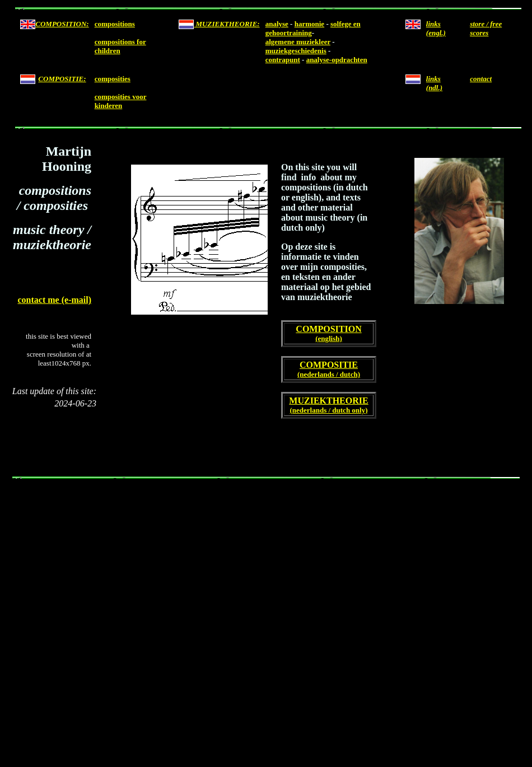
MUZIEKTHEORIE (328, 401)
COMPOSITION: (62, 24)
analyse (277, 24)
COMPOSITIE (329, 365)
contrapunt (283, 60)
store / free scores (486, 28)
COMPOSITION (328, 329)
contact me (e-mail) (55, 300)
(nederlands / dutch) (329, 374)
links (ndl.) (434, 83)
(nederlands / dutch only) (328, 410)
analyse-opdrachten (337, 60)
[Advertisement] (105, 617)
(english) (329, 338)
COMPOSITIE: (62, 79)
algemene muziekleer (298, 42)
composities (113, 79)
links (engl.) (436, 28)
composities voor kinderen (121, 101)
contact (481, 79)
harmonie (309, 24)
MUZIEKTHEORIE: (227, 24)
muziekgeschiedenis (296, 51)
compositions (115, 24)
